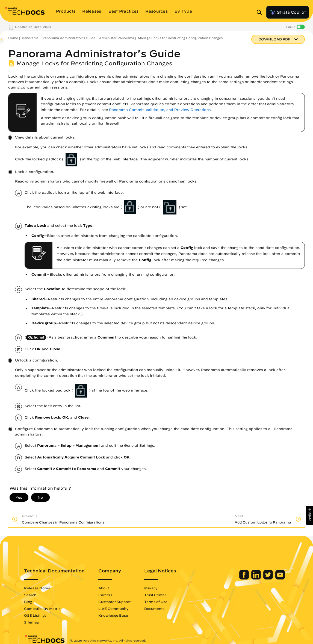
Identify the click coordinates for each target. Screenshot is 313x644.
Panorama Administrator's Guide (69, 38)
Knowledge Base (113, 615)
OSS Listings (35, 615)
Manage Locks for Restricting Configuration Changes (180, 38)
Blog (28, 602)
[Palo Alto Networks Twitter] (269, 578)
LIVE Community (113, 608)
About (104, 588)
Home (13, 38)
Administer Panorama (117, 38)
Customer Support (114, 602)
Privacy (151, 588)
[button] (310, 515)
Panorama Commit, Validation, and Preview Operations (160, 110)
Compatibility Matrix (42, 608)
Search (30, 595)
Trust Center (155, 595)
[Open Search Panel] (261, 12)
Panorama (30, 38)
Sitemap (32, 622)
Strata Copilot (288, 12)
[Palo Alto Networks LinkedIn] (257, 578)
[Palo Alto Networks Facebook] (245, 578)
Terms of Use (156, 602)
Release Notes (37, 588)
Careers (105, 595)
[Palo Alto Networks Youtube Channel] (280, 578)
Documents (154, 608)
